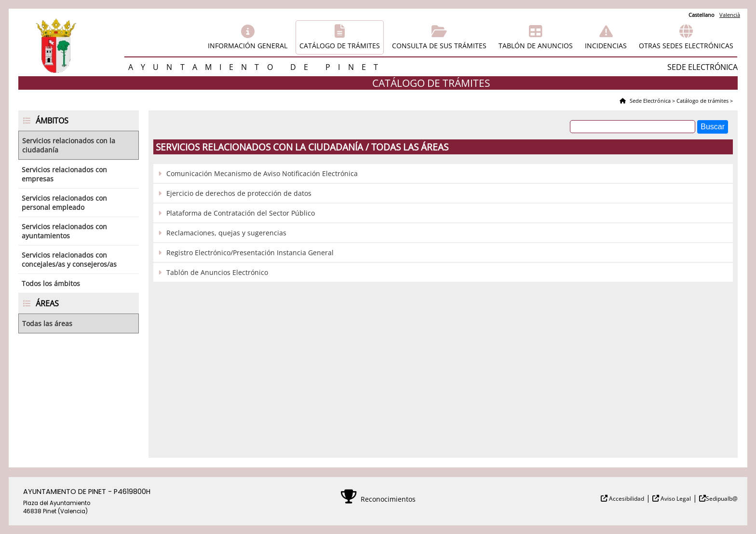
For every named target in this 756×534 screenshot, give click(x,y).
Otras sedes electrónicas (686, 46)
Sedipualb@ (722, 499)
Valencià (730, 15)
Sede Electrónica (649, 101)
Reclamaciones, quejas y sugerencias (226, 233)
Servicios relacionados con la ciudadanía (69, 145)
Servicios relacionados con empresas (64, 174)
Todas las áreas (47, 323)
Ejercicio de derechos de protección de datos (239, 193)
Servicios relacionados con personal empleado (64, 203)
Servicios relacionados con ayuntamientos (64, 231)
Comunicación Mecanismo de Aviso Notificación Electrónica (262, 173)
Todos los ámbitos (51, 283)
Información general (248, 46)
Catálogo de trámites (340, 46)
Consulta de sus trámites (439, 46)
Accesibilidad (626, 499)
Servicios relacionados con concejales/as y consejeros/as (69, 260)
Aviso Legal (675, 499)
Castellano (702, 15)
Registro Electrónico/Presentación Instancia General (250, 253)
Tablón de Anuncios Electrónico (217, 272)
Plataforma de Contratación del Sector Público (241, 213)
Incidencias (606, 46)
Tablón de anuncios (536, 46)
